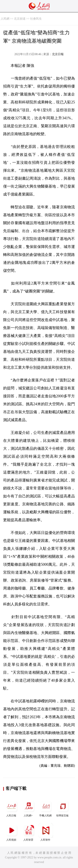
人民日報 (12, 808)
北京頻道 (20, 19)
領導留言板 (63, 808)
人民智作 (46, 832)
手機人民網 (46, 808)
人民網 (5, 19)
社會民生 (36, 19)
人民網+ (29, 808)
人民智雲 (29, 832)
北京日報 (58, 54)
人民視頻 (12, 832)
